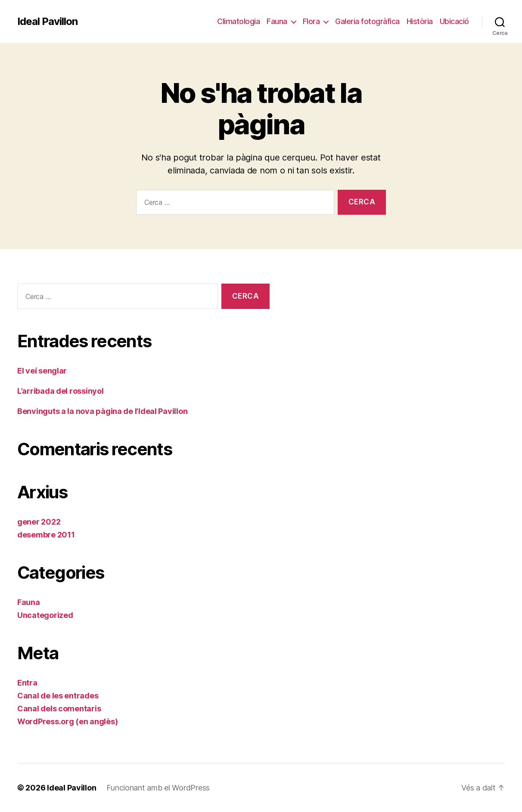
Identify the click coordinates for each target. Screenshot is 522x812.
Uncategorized (45, 615)
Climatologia (238, 21)
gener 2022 (39, 522)
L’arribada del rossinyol (61, 391)
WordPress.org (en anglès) (67, 721)
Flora (311, 21)
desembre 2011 (46, 535)
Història (420, 21)
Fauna (277, 21)
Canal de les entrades (58, 696)
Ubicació (454, 21)
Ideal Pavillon (47, 22)
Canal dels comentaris (59, 709)
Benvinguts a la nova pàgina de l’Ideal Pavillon (102, 411)
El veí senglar (42, 371)
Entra (27, 683)
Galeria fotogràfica (367, 21)
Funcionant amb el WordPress (158, 788)
